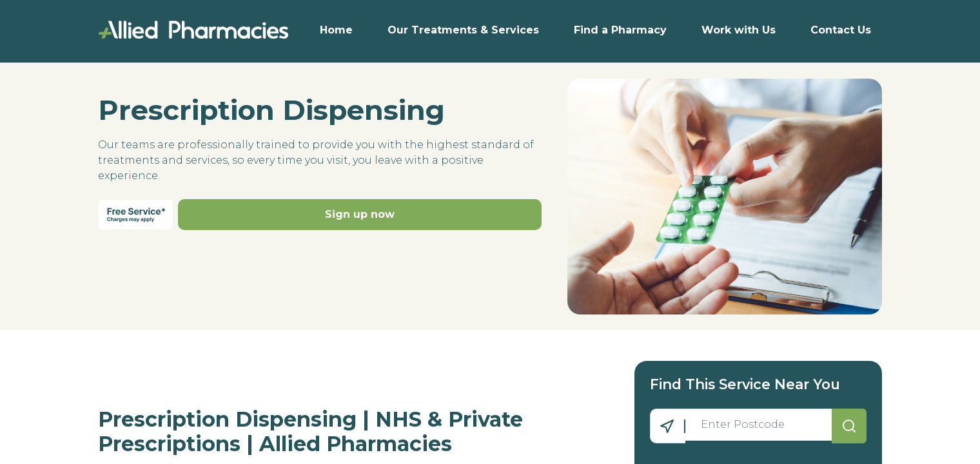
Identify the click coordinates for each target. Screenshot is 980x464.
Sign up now (360, 214)
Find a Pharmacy (620, 30)
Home (336, 30)
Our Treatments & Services (463, 30)
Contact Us (841, 30)
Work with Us (739, 30)
